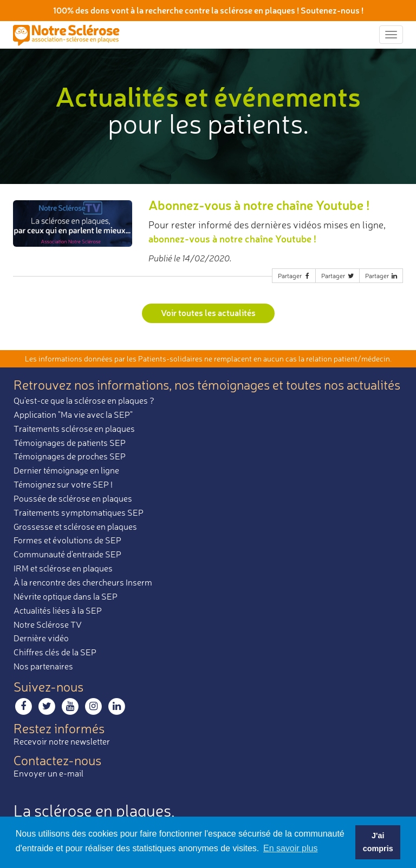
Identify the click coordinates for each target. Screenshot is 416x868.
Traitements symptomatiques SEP (79, 512)
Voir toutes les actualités (208, 313)
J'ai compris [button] (378, 842)
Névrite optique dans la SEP (66, 596)
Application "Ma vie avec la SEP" (73, 415)
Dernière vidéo (41, 638)
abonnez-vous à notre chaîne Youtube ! (232, 239)
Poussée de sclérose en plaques (73, 498)
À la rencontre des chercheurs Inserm (83, 582)
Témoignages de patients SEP (70, 443)
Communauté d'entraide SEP (67, 554)
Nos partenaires (43, 666)
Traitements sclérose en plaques (74, 429)
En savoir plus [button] (291, 848)
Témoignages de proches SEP (70, 456)
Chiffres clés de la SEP (55, 652)
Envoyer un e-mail (48, 773)
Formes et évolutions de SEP (67, 540)
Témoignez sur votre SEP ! (63, 484)
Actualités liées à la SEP (58, 610)
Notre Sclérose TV (48, 624)
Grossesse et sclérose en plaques (75, 527)
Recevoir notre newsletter (62, 741)
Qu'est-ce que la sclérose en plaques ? (84, 400)
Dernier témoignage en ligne (66, 470)
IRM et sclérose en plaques (63, 568)
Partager (295, 276)
